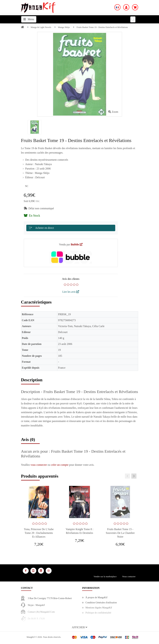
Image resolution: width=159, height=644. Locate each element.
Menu (29, 19)
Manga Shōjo (64, 27)
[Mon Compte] (126, 7)
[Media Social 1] (26, 571)
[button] (79, 627)
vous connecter (39, 465)
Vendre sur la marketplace (105, 576)
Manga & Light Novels (41, 27)
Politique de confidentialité (98, 613)
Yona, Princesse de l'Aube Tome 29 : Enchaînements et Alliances (39, 533)
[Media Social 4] (49, 571)
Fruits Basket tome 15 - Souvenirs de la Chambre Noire (120, 533)
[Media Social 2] (33, 571)
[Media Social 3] (41, 571)
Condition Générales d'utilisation (101, 603)
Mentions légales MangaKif (99, 608)
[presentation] (127, 476)
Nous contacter (129, 576)
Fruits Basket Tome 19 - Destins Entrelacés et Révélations (102, 27)
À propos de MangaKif (96, 597)
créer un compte (60, 465)
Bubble (77, 244)
